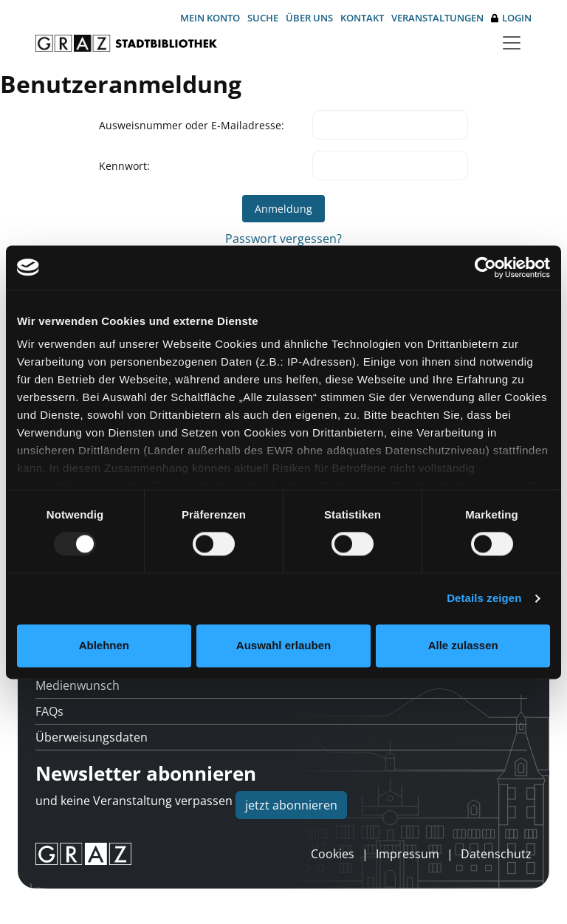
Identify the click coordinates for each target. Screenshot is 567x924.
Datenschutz (496, 854)
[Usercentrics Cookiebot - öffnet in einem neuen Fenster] (485, 267)
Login (511, 18)
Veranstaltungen (437, 18)
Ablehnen (104, 645)
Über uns (309, 18)
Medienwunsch (78, 685)
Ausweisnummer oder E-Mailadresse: (192, 125)
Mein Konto (210, 18)
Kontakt (362, 18)
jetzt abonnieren (291, 805)
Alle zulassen (463, 645)
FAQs (49, 711)
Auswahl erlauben (283, 645)
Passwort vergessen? (283, 239)
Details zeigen (484, 599)
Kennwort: (124, 166)
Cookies (333, 854)
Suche (263, 18)
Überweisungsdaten (92, 737)
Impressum (408, 854)
